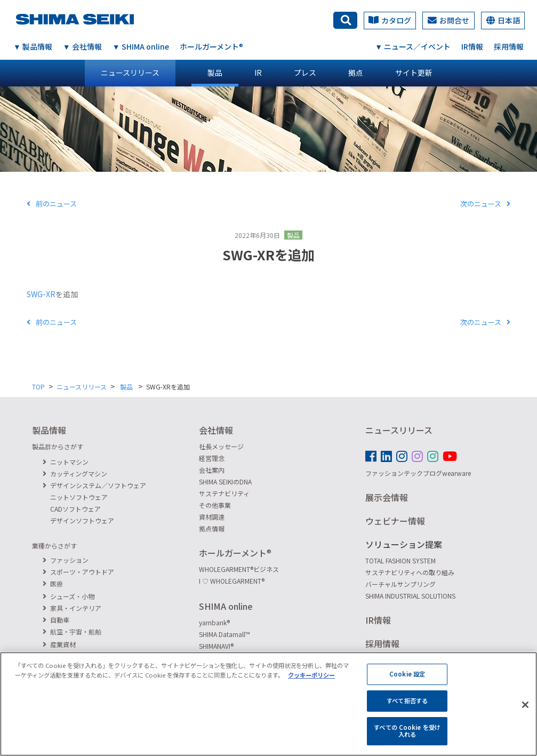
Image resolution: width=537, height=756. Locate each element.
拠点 (356, 73)
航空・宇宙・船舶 (72, 631)
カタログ (390, 20)
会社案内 (212, 470)
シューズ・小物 (69, 596)
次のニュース (485, 204)
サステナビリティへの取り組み (410, 572)
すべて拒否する (407, 707)
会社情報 (216, 430)
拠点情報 (212, 528)
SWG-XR (41, 294)
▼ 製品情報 (33, 46)
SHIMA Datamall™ (225, 634)
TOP (38, 387)
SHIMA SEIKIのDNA (225, 482)
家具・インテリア (72, 608)
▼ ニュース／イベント (413, 46)
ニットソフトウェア (79, 497)
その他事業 (215, 505)
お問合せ (448, 20)
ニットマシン (66, 462)
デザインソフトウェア (82, 520)
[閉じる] (525, 711)
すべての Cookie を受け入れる (407, 737)
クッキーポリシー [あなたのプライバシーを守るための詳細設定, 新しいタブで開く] (311, 681)
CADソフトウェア (75, 509)
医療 (53, 583)
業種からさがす (54, 546)
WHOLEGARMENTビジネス (239, 569)
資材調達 (212, 517)
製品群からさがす (58, 446)
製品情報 (49, 430)
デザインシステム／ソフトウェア (94, 485)
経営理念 (212, 458)
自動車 (56, 620)
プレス (305, 73)
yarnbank (214, 622)
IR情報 (472, 46)
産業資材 (59, 644)
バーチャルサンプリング (400, 584)
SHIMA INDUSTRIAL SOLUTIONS (410, 596)
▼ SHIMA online (141, 46)
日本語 (503, 20)
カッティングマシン (75, 474)
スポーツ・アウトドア (78, 572)
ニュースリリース (130, 73)
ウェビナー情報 (395, 521)
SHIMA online (226, 606)
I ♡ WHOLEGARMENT (232, 581)
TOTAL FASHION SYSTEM (400, 560)
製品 (215, 73)
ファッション (66, 560)
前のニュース (52, 204)
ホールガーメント (211, 46)
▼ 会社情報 (82, 46)
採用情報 (509, 46)
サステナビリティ (224, 493)
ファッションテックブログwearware (418, 473)
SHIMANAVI (216, 646)
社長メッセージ (221, 446)
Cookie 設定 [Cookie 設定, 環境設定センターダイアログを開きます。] (407, 680)
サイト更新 (414, 73)
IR (258, 73)
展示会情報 (387, 497)
